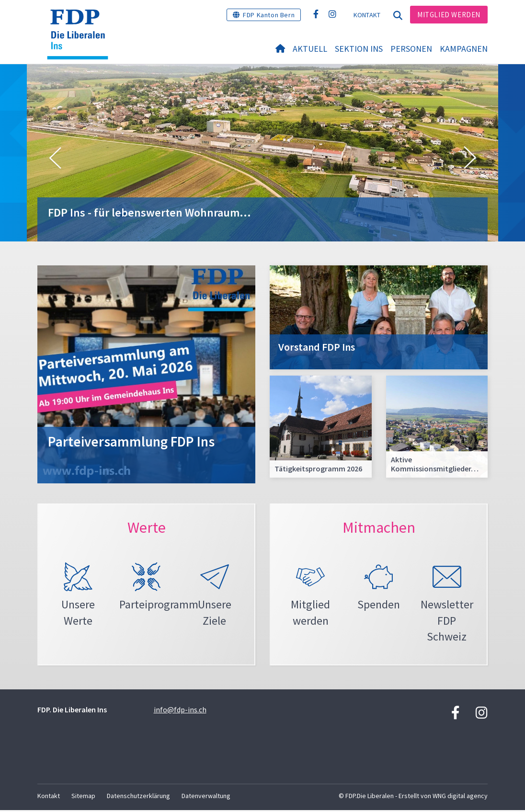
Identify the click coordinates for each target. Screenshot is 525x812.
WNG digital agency (460, 798)
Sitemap (83, 798)
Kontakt (367, 15)
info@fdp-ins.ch (180, 711)
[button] (55, 158)
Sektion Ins (359, 49)
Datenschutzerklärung (138, 798)
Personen (411, 49)
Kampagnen (464, 49)
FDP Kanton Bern (269, 15)
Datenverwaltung (206, 798)
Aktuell (310, 49)
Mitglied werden (449, 15)
